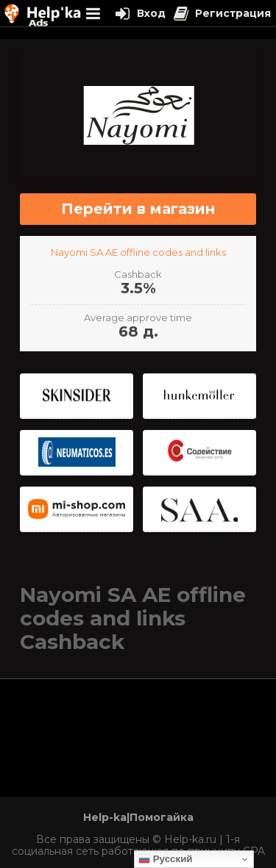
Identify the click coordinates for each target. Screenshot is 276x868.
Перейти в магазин (138, 209)
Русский (166, 859)
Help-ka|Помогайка (138, 817)
